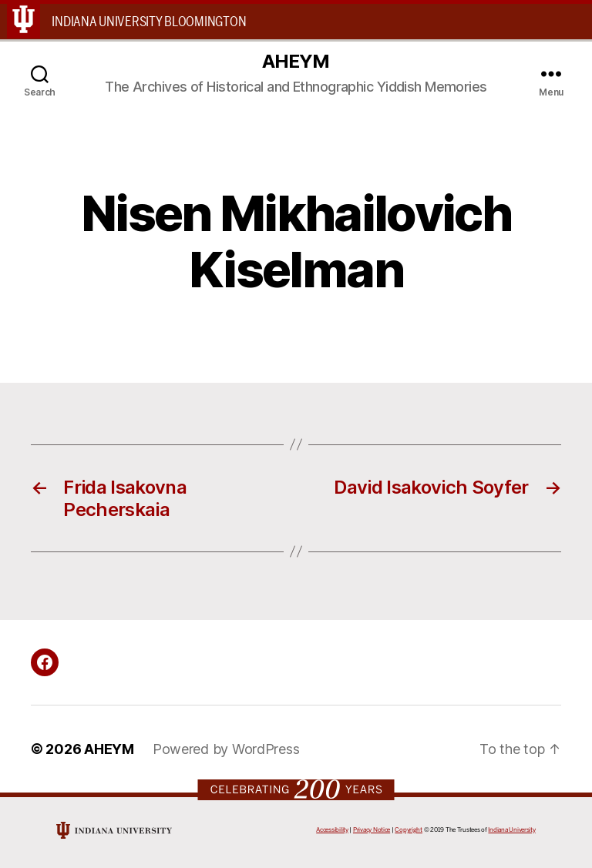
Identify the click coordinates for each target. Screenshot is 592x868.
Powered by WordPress (226, 749)
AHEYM (296, 62)
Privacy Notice (372, 830)
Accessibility (332, 830)
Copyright (409, 830)
